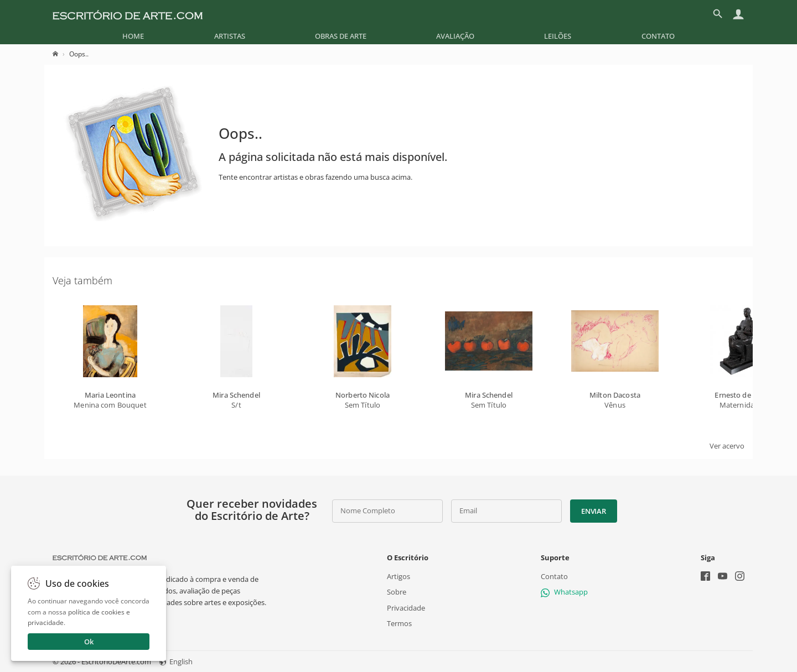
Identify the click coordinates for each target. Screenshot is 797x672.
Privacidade (406, 607)
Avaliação (455, 36)
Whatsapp (564, 592)
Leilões (558, 36)
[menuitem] (133, 36)
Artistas (230, 36)
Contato (658, 36)
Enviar (593, 511)
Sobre (397, 592)
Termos (399, 623)
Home (133, 36)
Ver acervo (727, 446)
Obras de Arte (341, 36)
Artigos (398, 576)
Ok (89, 642)
